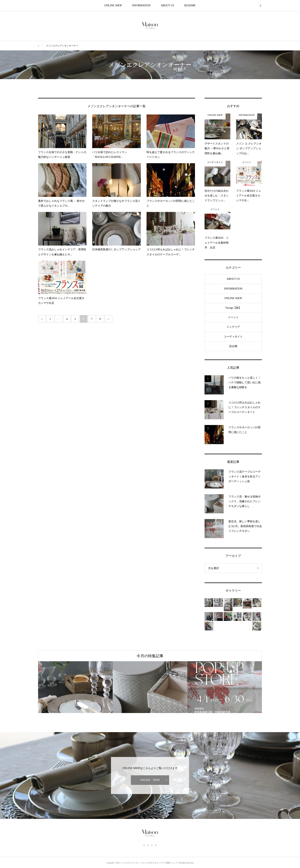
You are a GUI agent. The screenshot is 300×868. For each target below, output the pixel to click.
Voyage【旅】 (233, 308)
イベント (233, 317)
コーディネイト (233, 337)
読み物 (233, 346)
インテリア (233, 327)
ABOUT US (167, 5)
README (190, 5)
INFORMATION (141, 5)
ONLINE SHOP (113, 5)
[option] (75, 687)
